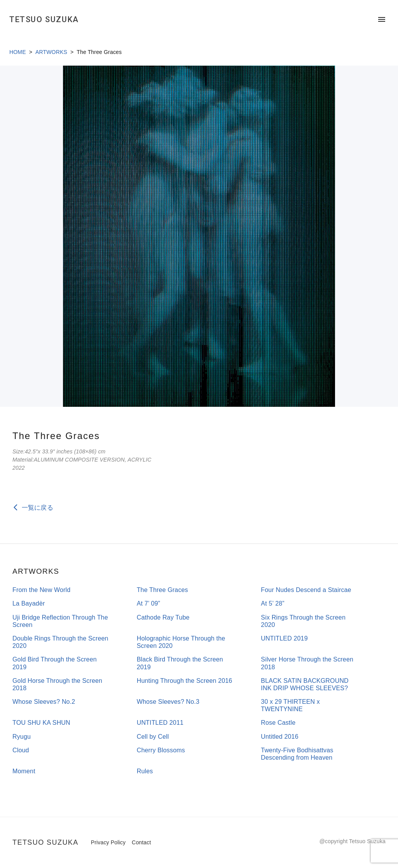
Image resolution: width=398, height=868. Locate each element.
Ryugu (22, 737)
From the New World (41, 590)
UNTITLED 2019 (284, 638)
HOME (18, 52)
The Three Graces (162, 590)
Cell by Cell (153, 737)
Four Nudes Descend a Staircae (306, 590)
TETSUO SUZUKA (44, 19)
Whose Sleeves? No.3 (168, 702)
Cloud (21, 750)
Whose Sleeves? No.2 (44, 702)
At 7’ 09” (148, 603)
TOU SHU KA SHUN (41, 723)
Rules (145, 771)
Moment (24, 771)
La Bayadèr (29, 603)
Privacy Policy (108, 842)
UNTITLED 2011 (160, 723)
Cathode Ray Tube (163, 617)
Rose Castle (278, 723)
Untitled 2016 (279, 737)
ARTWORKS (51, 52)
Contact (141, 842)
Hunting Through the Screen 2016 (185, 681)
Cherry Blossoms (161, 750)
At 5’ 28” (272, 603)
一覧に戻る (38, 508)
